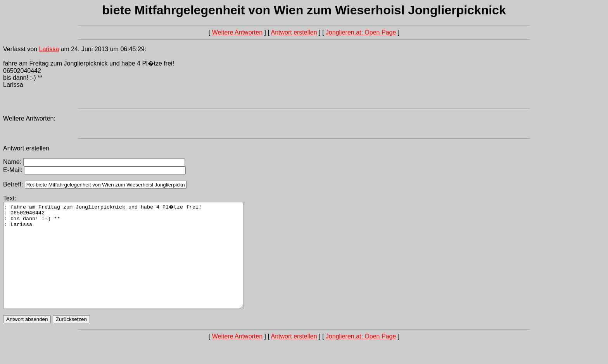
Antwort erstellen (294, 32)
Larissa (49, 49)
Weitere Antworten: (29, 118)
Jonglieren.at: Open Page (361, 32)
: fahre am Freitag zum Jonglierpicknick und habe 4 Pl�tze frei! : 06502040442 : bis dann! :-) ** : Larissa (138, 266)
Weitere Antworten (237, 32)
